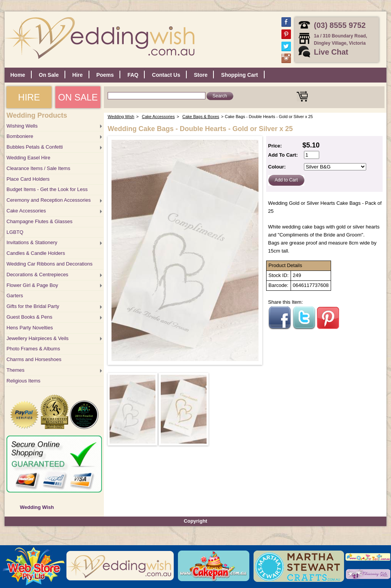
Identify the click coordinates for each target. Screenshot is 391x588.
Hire (77, 75)
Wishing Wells (22, 126)
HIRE (29, 97)
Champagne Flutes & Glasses (40, 221)
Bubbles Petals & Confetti (35, 147)
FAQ (133, 75)
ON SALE (78, 97)
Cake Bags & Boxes (201, 117)
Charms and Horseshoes (34, 359)
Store (201, 75)
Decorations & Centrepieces (37, 275)
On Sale (49, 75)
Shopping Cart (239, 75)
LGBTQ (15, 232)
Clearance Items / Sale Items (38, 168)
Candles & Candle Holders (36, 253)
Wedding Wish (37, 507)
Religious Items (23, 381)
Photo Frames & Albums (33, 349)
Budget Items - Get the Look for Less (47, 189)
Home (18, 75)
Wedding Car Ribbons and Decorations (49, 264)
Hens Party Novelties (30, 328)
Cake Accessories (26, 211)
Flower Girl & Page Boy (32, 285)
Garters (15, 296)
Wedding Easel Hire (28, 158)
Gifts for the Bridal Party (33, 306)
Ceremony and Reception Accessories (48, 200)
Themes (15, 370)
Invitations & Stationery (32, 242)
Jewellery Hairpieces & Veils (38, 338)
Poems (105, 75)
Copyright (195, 521)
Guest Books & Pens (29, 317)
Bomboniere (20, 136)
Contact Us (166, 75)
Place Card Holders (28, 179)
